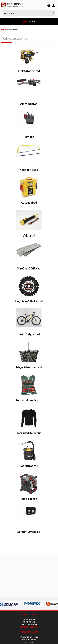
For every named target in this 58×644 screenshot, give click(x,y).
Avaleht (4, 29)
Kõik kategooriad (13, 29)
